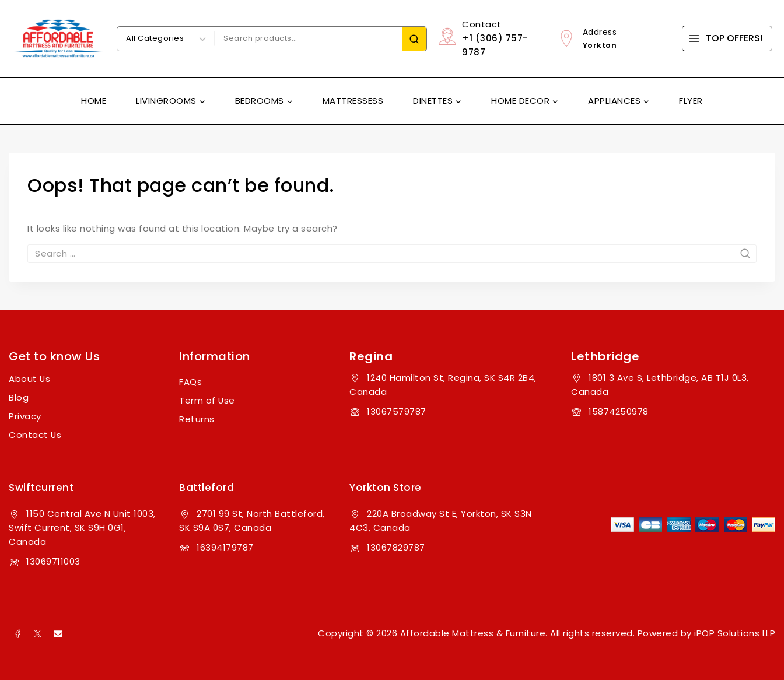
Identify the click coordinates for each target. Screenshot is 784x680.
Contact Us (35, 435)
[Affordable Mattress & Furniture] (58, 38)
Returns (197, 419)
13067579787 (397, 411)
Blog (19, 397)
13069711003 (53, 561)
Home (94, 101)
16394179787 (225, 547)
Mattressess (353, 101)
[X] (38, 633)
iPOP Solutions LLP (735, 633)
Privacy (25, 416)
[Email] (58, 633)
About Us (30, 379)
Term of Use (207, 400)
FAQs (190, 382)
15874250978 (619, 411)
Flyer (691, 101)
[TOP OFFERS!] (727, 38)
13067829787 (396, 547)
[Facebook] (17, 633)
